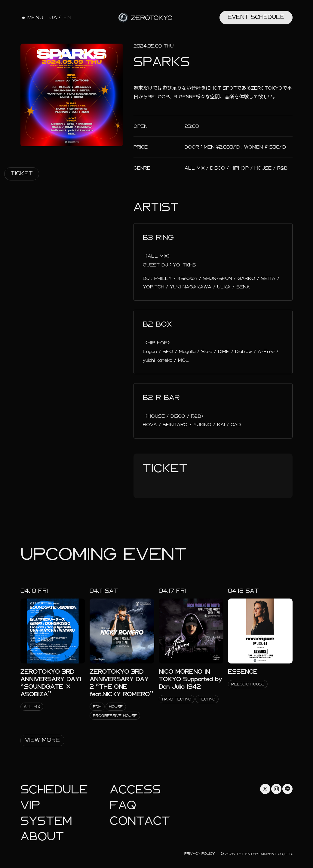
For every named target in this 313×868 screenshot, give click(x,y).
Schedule (54, 790)
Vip (30, 805)
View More (42, 740)
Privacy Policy (199, 854)
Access (135, 790)
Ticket (22, 173)
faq (123, 805)
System (46, 821)
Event (256, 17)
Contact (140, 821)
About (42, 837)
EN (67, 18)
